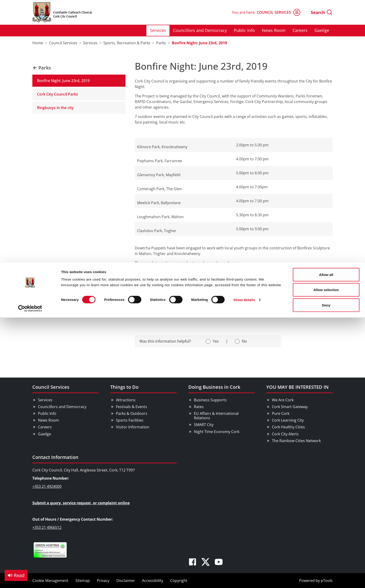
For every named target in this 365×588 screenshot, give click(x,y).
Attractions (126, 400)
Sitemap (83, 581)
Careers (45, 427)
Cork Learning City (288, 420)
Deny (326, 43)
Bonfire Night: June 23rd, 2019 (63, 81)
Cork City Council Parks (57, 94)
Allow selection (326, 28)
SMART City (204, 425)
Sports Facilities (130, 420)
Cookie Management (50, 581)
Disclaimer (126, 581)
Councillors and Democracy (62, 407)
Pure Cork (281, 413)
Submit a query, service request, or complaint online (81, 503)
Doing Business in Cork (214, 387)
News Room (48, 420)
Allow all (326, 12)
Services (45, 400)
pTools (327, 581)
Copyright (179, 581)
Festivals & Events (132, 407)
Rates (199, 407)
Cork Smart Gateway (290, 407)
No (244, 341)
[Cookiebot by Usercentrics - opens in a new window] (30, 46)
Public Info (47, 413)
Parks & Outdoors (132, 413)
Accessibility (153, 581)
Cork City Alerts (285, 434)
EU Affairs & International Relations (216, 416)
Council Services (51, 387)
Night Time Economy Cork (217, 432)
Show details (244, 38)
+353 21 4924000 (47, 486)
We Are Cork (283, 400)
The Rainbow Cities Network (296, 441)
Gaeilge (44, 434)
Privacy (103, 581)
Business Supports (210, 400)
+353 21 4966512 (47, 527)
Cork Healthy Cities (288, 427)
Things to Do (124, 387)
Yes (216, 341)
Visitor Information (133, 427)
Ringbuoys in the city (55, 108)
